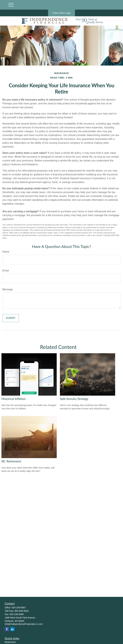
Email (6, 271)
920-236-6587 (19, 608)
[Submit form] (11, 318)
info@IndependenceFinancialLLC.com (24, 624)
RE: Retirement (11, 461)
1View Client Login (61, 13)
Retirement (10, 642)
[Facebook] (7, 629)
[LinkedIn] (12, 629)
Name (6, 252)
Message (8, 289)
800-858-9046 (22, 611)
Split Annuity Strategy (74, 399)
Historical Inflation (14, 399)
